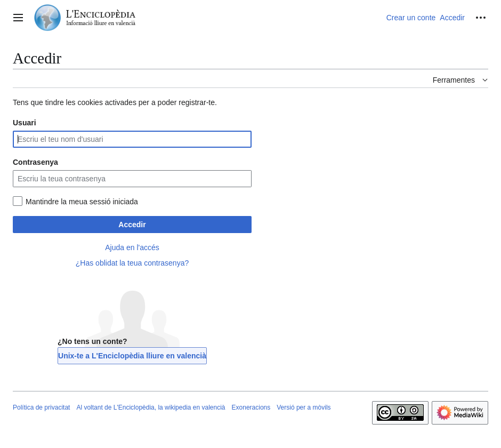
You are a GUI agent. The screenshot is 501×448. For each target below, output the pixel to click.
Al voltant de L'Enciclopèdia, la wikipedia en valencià (151, 407)
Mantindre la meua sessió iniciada (82, 202)
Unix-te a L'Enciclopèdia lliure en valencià (132, 356)
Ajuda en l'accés (132, 247)
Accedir (132, 225)
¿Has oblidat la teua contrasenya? (132, 263)
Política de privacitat (41, 407)
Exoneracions (251, 407)
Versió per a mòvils (304, 407)
